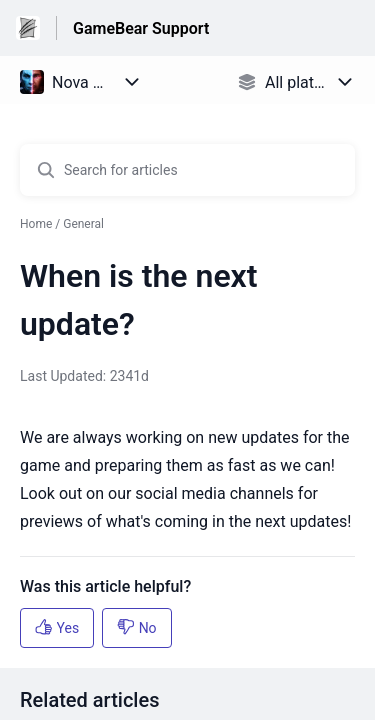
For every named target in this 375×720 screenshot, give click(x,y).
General (83, 224)
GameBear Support (141, 28)
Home (36, 224)
